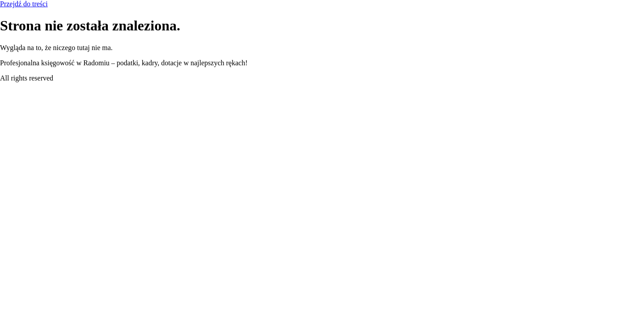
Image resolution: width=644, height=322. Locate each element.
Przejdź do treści (24, 4)
